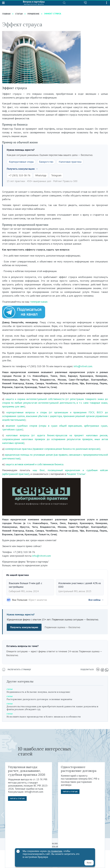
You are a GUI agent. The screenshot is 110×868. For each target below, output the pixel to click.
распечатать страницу (17, 670)
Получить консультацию (24, 627)
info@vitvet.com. (83, 366)
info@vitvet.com (42, 556)
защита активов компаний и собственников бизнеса (34, 464)
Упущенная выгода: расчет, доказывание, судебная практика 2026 (27, 771)
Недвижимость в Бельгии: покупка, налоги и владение (38, 692)
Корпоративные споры (21, 162)
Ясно (89, 863)
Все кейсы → (96, 600)
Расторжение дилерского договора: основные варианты (39, 699)
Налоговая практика (70, 162)
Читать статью (17, 798)
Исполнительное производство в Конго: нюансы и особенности (44, 717)
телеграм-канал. (39, 302)
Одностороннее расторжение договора (79, 769)
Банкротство (46, 162)
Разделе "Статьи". (76, 474)
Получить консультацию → (22, 169)
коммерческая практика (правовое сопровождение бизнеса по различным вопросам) (53, 449)
